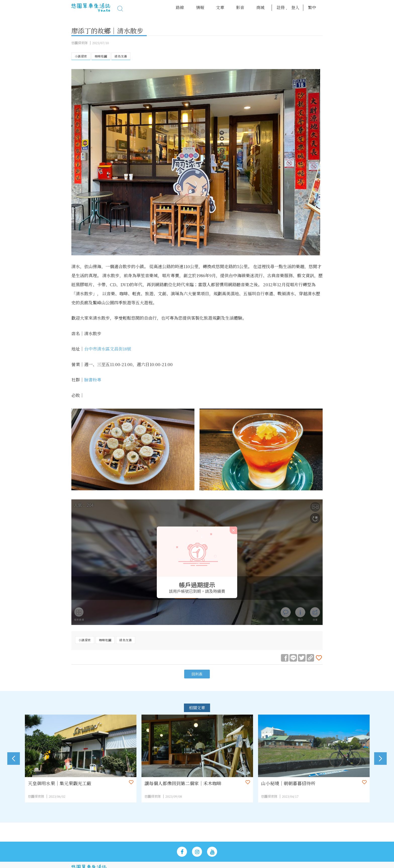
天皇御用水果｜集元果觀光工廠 (63, 783)
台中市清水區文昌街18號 (108, 349)
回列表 (197, 674)
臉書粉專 (93, 380)
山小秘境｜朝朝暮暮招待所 (292, 783)
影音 (240, 7)
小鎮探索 (81, 56)
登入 (295, 7)
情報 (200, 7)
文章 (220, 7)
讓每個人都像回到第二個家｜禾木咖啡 (187, 783)
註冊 (281, 7)
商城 (260, 7)
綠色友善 (121, 56)
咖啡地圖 (101, 56)
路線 (180, 7)
